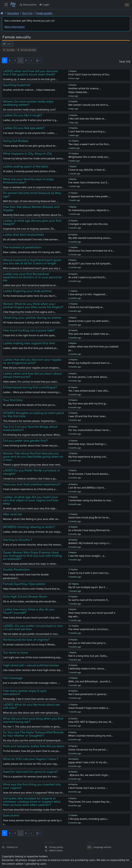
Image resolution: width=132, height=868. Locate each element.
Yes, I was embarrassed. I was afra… (89, 391)
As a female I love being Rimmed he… (90, 530)
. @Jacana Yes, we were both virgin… (89, 775)
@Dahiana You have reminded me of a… (91, 251)
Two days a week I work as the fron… (89, 144)
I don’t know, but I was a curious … (88, 788)
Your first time (13, 400)
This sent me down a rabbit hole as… (89, 334)
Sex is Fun (27, 13)
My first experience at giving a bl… (88, 457)
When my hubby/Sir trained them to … (90, 363)
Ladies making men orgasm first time (29, 343)
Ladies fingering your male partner (27, 291)
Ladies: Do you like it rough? (23, 115)
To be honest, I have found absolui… (89, 474)
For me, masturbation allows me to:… (90, 430)
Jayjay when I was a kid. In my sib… (88, 762)
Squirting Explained (17, 85)
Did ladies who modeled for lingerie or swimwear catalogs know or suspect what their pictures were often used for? (32, 802)
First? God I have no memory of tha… (90, 74)
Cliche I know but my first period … (88, 750)
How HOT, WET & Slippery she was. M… (91, 722)
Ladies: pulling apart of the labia (26, 167)
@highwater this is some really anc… (89, 157)
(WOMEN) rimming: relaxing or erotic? (29, 527)
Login (44, 5)
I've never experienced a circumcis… (89, 629)
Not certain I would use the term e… (89, 105)
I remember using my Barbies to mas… (91, 500)
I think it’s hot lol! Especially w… (86, 307)
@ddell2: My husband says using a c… (90, 543)
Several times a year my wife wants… (89, 321)
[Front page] (2, 13)
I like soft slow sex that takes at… (87, 119)
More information (15, 27)
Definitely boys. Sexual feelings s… (88, 444)
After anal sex (12, 514)
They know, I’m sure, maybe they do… (90, 802)
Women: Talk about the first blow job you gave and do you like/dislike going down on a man (33, 457)
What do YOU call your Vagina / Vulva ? (31, 759)
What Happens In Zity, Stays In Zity (27, 154)
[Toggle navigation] (6, 5)
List (7, 44)
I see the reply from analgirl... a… (87, 556)
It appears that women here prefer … (90, 196)
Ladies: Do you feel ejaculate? (24, 128)
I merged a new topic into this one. (88, 224)
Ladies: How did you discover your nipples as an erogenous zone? (32, 361)
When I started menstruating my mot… (91, 736)
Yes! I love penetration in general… (88, 694)
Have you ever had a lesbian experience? (32, 484)
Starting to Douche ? (18, 540)
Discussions (28, 5)
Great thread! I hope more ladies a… (89, 708)
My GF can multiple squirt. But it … (88, 587)
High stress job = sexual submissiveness (31, 665)
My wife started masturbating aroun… (90, 238)
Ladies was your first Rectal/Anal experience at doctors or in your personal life (32, 277)
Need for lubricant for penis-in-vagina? (30, 772)
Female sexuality (44, 13)
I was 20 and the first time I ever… (88, 416)
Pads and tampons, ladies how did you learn (34, 746)
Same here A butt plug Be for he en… (89, 517)
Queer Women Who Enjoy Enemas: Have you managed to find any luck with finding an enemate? (32, 556)
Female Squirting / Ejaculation (24, 584)
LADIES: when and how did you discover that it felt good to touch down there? (30, 73)
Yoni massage (13, 678)
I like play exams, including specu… (88, 819)
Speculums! (11, 815)
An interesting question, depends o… (89, 210)
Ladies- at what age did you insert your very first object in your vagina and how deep (31, 500)
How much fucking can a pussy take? (29, 330)
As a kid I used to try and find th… (88, 277)
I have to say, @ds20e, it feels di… (87, 170)
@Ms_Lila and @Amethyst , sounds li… (90, 681)
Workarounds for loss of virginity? (26, 640)
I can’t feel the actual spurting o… (87, 131)
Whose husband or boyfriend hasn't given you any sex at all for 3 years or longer (32, 262)
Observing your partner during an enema (32, 318)
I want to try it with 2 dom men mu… (89, 573)
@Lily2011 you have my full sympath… (90, 263)
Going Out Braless (16, 141)
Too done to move (15, 653)
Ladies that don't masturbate (23, 235)
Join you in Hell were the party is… (88, 643)
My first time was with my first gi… (88, 404)
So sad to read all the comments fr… (89, 600)
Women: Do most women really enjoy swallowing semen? (28, 103)
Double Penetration (16, 570)
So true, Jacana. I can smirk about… (88, 377)
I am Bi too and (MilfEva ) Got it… (87, 488)
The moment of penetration (22, 247)
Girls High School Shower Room (25, 597)
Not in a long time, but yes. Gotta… (88, 656)
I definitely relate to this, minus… (87, 669)
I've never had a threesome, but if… (89, 182)
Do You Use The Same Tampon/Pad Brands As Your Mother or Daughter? (33, 734)
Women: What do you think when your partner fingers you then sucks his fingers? (33, 306)
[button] (38, 60)
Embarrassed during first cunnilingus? (30, 387)
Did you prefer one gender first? (25, 441)
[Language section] (127, 5)
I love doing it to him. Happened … (88, 294)
